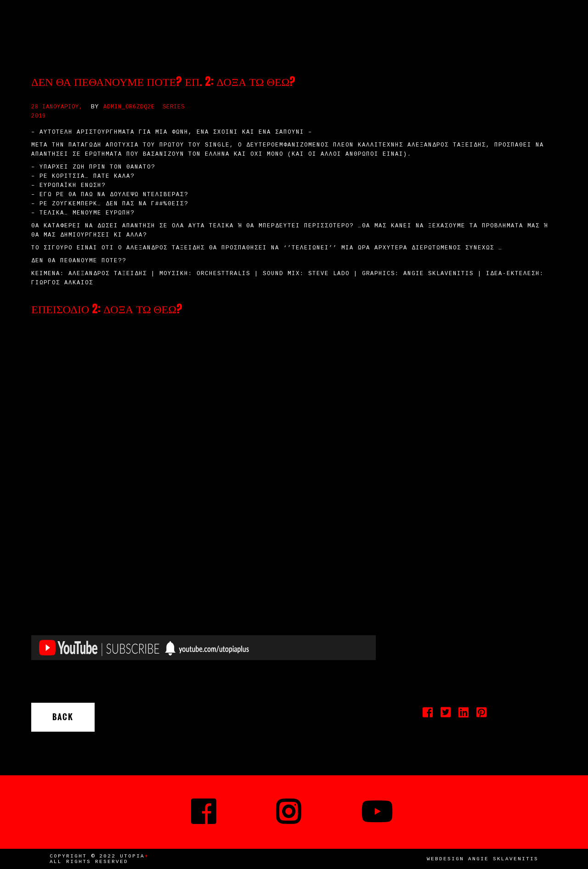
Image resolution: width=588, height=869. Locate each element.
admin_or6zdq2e (129, 107)
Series (174, 107)
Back (63, 717)
